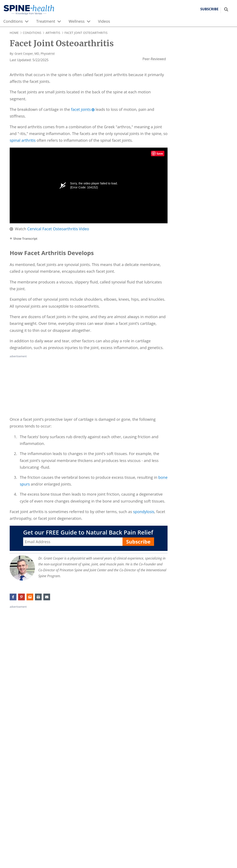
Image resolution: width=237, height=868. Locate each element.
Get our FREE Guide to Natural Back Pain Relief (88, 532)
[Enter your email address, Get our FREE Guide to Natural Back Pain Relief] (73, 542)
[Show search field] (226, 9)
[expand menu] (27, 21)
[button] (30, 597)
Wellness (77, 21)
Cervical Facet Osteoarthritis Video (58, 229)
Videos (104, 21)
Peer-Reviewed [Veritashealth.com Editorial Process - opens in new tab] (154, 59)
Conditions (13, 21)
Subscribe (138, 542)
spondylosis (144, 511)
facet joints (81, 109)
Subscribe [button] (209, 9)
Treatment (46, 21)
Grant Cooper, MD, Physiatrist (35, 54)
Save (160, 153)
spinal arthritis (23, 140)
